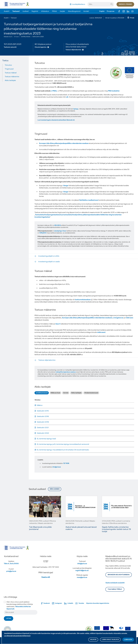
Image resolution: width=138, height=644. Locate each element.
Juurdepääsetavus (79, 4)
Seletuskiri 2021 (43, 428)
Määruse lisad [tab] (55, 393)
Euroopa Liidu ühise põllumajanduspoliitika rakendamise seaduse (64, 143)
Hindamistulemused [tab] (91, 393)
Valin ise (93, 640)
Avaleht (7, 11)
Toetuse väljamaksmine (73, 50)
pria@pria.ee (11, 571)
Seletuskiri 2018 (43, 422)
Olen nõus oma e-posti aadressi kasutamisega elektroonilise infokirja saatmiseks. (20, 605)
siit (67, 97)
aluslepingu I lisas (60, 231)
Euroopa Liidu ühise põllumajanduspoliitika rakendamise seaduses (87, 318)
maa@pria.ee (82, 577)
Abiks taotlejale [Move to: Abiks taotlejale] (10, 80)
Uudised (26, 11)
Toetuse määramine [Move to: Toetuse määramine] (12, 77)
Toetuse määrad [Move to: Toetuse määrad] (11, 73)
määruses (129, 318)
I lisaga (66, 186)
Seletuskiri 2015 (43, 411)
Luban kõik (128, 640)
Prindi (132, 18)
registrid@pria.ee (82, 570)
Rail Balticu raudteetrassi (89, 200)
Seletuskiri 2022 (43, 433)
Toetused (16, 11)
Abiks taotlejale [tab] (76, 393)
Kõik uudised (55, 489)
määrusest (101, 332)
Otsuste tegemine (41, 47)
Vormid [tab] (66, 393)
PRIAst (54, 11)
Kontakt (86, 11)
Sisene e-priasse (125, 4)
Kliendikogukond (74, 11)
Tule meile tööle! (115, 589)
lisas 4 (58, 324)
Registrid (35, 11)
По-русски (111, 11)
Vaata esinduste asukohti (115, 583)
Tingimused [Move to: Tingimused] (9, 69)
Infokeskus (45, 11)
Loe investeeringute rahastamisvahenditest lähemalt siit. (56, 120)
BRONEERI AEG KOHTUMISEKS (119, 575)
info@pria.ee (57, 467)
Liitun (9, 618)
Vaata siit (46, 577)
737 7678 (66, 463)
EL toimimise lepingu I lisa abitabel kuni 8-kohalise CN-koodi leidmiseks (63, 450)
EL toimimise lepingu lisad (46, 439)
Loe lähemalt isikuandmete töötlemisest (17, 636)
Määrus (40, 405)
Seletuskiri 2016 (43, 416)
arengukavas (118, 318)
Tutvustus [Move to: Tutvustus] (8, 65)
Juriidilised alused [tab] (42, 393)
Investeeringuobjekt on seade (49, 262)
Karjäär (62, 11)
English (102, 11)
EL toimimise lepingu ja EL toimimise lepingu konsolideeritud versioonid (63, 444)
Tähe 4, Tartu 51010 (11, 564)
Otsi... (112, 4)
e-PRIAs (54, 91)
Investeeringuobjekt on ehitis (49, 256)
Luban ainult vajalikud (110, 640)
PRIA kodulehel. (114, 91)
